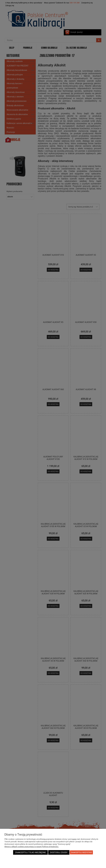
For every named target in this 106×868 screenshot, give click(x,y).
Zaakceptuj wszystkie (81, 852)
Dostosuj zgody (59, 852)
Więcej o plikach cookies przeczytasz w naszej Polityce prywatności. (32, 847)
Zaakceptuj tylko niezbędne (31, 852)
